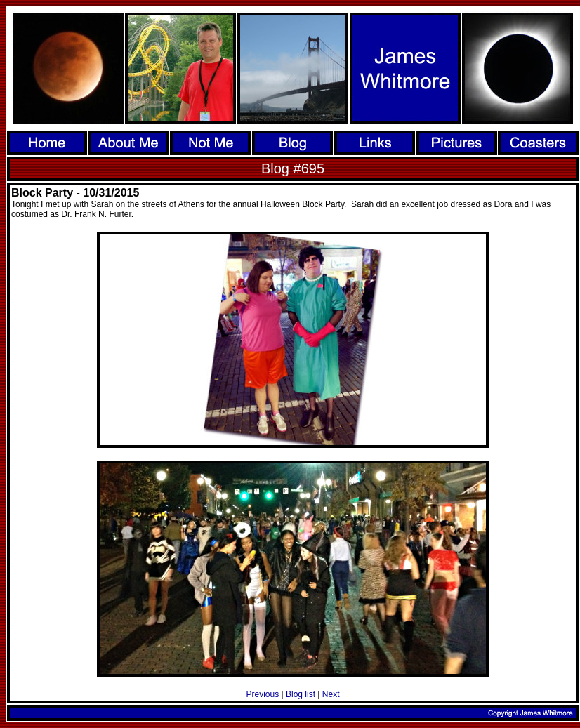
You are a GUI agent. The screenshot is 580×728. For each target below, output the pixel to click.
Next (331, 694)
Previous (263, 694)
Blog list (301, 694)
